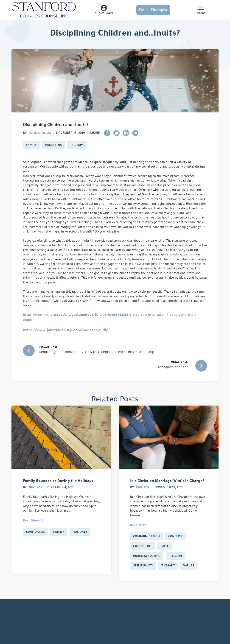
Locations (21, 628)
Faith (167, 555)
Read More (32, 529)
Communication (148, 545)
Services (41, 628)
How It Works (66, 628)
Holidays (83, 540)
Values (192, 575)
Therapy (80, 145)
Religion (179, 565)
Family (32, 145)
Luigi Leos (36, 495)
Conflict (178, 545)
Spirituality (144, 575)
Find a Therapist (153, 10)
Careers (111, 628)
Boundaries (36, 540)
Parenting (55, 145)
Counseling (144, 555)
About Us (91, 628)
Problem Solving (148, 565)
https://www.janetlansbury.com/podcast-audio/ (66, 345)
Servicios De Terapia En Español (150, 628)
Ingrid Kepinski (40, 133)
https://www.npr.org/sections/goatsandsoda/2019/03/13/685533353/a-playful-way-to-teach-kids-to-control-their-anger (112, 332)
